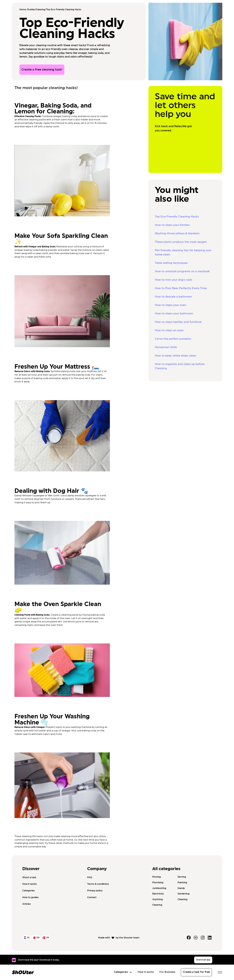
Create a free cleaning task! (42, 70)
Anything (157, 899)
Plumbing (158, 883)
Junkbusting (159, 888)
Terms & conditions (98, 884)
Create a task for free (196, 972)
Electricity (158, 894)
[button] (122, 972)
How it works (30, 884)
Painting (182, 883)
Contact (92, 897)
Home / (23, 10)
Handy (181, 888)
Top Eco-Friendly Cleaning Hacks (64, 10)
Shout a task (29, 877)
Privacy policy (95, 891)
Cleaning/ (41, 10)
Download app (203, 960)
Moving (156, 877)
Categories (29, 891)
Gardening (183, 894)
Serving (182, 877)
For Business (167, 972)
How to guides (30, 897)
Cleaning (182, 899)
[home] (23, 972)
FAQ (90, 877)
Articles (27, 904)
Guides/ (32, 10)
